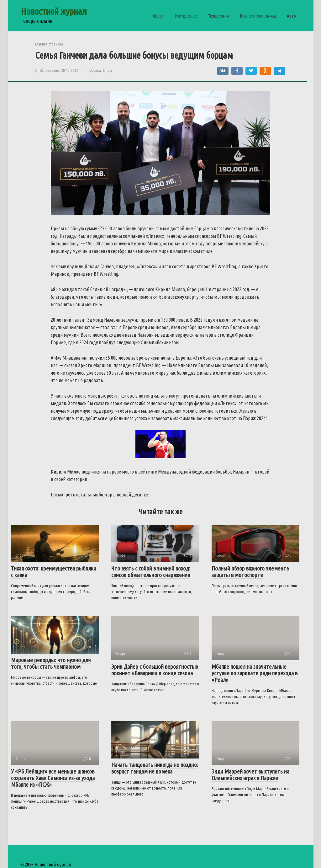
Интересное (186, 16)
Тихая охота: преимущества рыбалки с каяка (54, 572)
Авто (291, 16)
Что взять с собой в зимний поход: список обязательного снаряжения (151, 572)
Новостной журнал (54, 11)
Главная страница (49, 44)
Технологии (218, 16)
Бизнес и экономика (258, 16)
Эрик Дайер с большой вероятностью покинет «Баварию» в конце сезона (155, 670)
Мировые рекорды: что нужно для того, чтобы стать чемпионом (51, 663)
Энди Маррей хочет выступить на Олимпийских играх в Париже (250, 775)
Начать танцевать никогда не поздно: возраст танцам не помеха (155, 768)
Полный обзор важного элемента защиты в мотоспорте (250, 572)
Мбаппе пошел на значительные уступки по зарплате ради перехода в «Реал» (255, 673)
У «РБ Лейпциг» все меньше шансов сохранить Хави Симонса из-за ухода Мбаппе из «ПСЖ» (53, 778)
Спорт (158, 16)
